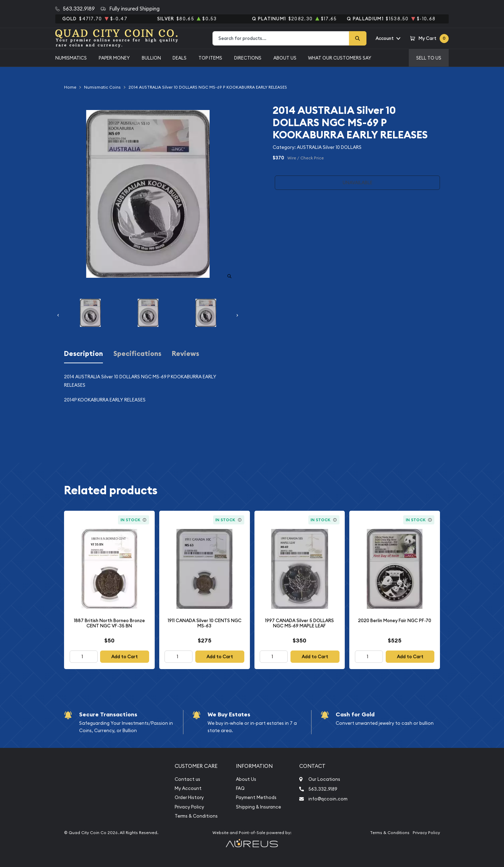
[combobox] (281, 38)
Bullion (151, 58)
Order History (189, 797)
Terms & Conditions (196, 816)
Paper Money (114, 58)
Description (83, 354)
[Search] (358, 38)
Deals (180, 58)
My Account (188, 788)
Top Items (210, 58)
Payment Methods (256, 797)
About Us (285, 58)
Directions (248, 58)
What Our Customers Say (340, 58)
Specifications (137, 354)
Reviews (185, 354)
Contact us (187, 779)
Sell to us (429, 58)
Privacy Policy (189, 807)
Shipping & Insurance (258, 807)
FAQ (240, 788)
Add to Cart (125, 657)
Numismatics (71, 58)
